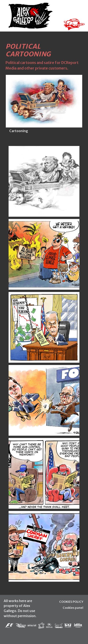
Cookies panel (73, 608)
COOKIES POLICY (71, 602)
